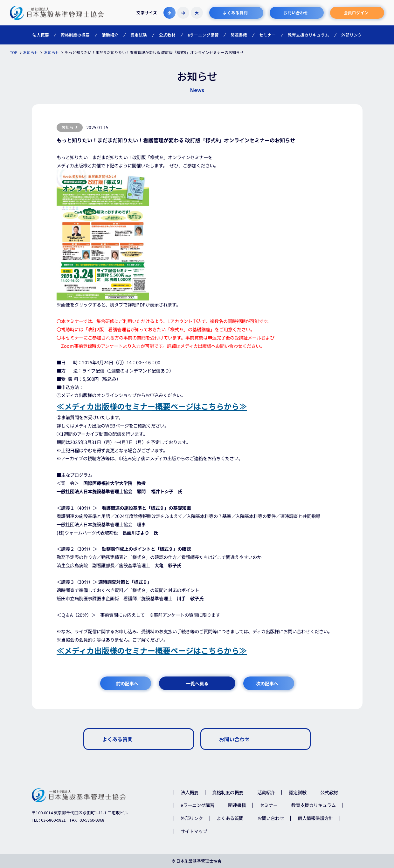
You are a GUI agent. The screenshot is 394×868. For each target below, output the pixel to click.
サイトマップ (194, 831)
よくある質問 (230, 818)
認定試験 (298, 792)
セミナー (269, 805)
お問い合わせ (271, 818)
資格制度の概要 (228, 792)
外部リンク (192, 818)
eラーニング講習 (197, 805)
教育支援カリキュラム (314, 805)
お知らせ (70, 127)
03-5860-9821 (53, 820)
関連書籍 (237, 805)
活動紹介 (266, 792)
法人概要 (190, 792)
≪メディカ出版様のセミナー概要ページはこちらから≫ (151, 406)
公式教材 (329, 792)
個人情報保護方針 (315, 818)
